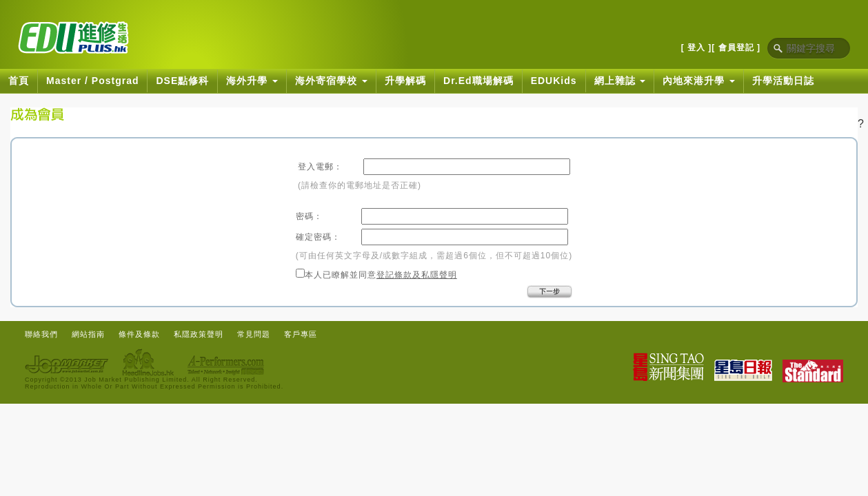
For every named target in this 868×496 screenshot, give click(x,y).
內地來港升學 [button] (699, 81)
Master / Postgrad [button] (92, 81)
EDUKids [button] (554, 81)
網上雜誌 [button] (620, 81)
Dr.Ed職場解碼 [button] (478, 81)
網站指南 (88, 334)
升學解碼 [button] (405, 81)
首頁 (19, 81)
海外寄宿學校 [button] (331, 81)
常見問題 (254, 334)
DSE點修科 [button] (182, 81)
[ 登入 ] (697, 48)
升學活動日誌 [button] (783, 81)
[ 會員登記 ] (736, 48)
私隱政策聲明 (199, 334)
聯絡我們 (41, 334)
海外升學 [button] (252, 81)
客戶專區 (301, 334)
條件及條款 (139, 334)
